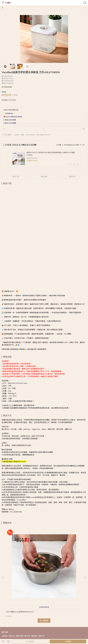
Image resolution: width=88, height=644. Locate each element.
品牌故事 (5, 583)
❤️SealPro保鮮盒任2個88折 (13, 117)
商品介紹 (16, 177)
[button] (85, 551)
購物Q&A (5, 591)
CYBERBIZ (43, 636)
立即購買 (68, 641)
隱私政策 (27, 583)
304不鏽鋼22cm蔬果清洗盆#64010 (17, 559)
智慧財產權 (19, 583)
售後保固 (19, 591)
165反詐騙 (34, 591)
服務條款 (34, 583)
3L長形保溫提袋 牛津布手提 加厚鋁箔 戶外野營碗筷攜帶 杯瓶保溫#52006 (43, 559)
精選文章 (41, 583)
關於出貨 (12, 591)
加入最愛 (7, 135)
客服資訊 (26, 591)
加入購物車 (30, 641)
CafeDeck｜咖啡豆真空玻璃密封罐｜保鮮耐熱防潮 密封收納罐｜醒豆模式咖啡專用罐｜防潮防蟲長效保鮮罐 (71, 559)
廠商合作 (12, 583)
